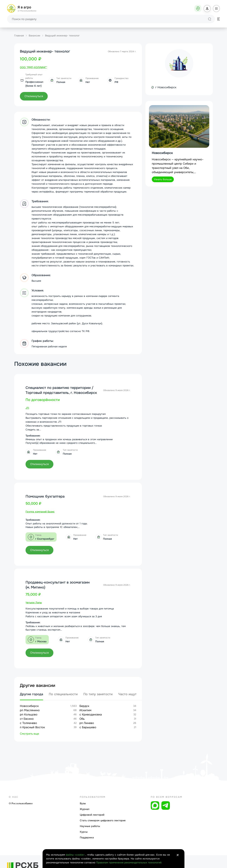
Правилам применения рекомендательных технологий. (129, 862)
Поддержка (87, 837)
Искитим (85, 710)
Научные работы (90, 826)
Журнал (85, 809)
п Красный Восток (32, 727)
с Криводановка (91, 714)
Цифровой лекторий (92, 815)
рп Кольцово (29, 714)
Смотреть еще (29, 734)
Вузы (83, 803)
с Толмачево (28, 723)
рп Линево (87, 723)
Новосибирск (29, 706)
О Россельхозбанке (21, 803)
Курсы (84, 832)
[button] (207, 9)
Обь (82, 719)
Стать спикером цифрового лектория (103, 820)
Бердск (84, 706)
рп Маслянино (30, 710)
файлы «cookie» (76, 855)
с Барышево (88, 727)
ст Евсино (27, 719)
